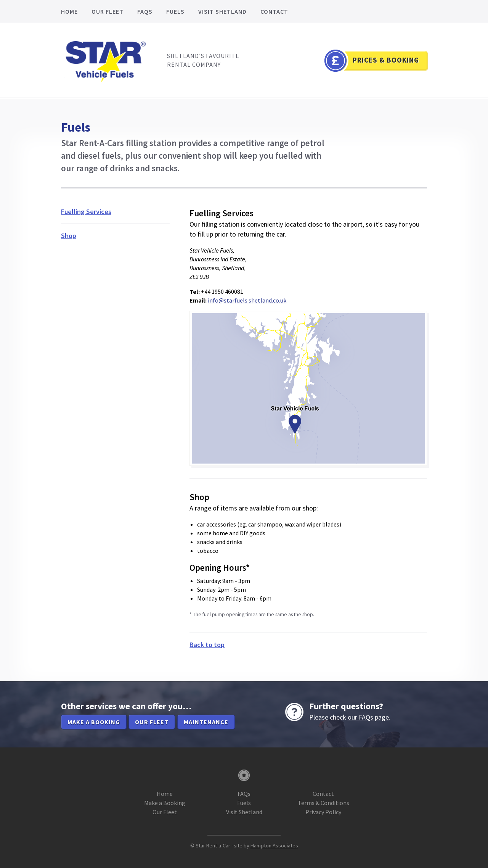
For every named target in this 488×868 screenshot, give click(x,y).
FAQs (145, 11)
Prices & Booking (386, 60)
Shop (69, 236)
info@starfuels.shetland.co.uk (247, 300)
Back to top (207, 645)
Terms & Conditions (323, 803)
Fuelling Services (86, 212)
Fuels (175, 11)
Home (69, 11)
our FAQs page (368, 717)
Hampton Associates (274, 845)
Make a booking (94, 722)
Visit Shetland (222, 11)
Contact (274, 11)
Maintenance (206, 722)
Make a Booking (165, 803)
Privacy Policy (323, 812)
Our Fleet (108, 11)
